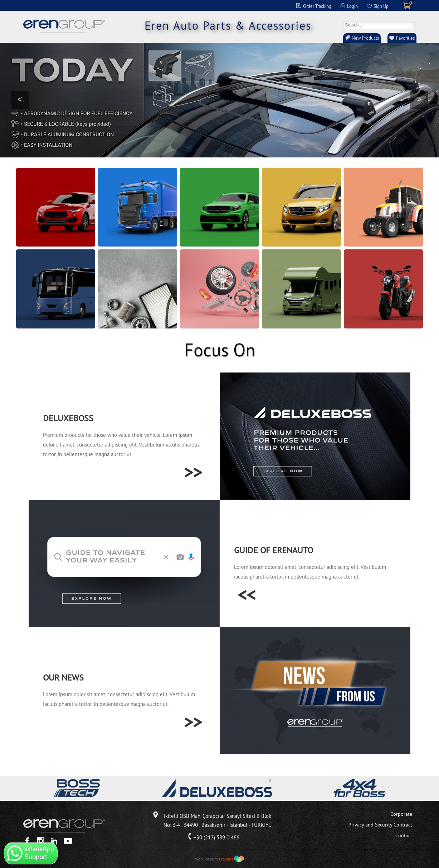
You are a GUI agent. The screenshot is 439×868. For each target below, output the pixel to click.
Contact (404, 835)
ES (229, 6)
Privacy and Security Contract (380, 825)
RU (238, 6)
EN (201, 6)
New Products (365, 38)
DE (210, 6)
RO (247, 6)
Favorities (405, 38)
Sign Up (381, 6)
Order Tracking (317, 6)
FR (219, 6)
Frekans (226, 859)
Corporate (401, 814)
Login (352, 6)
